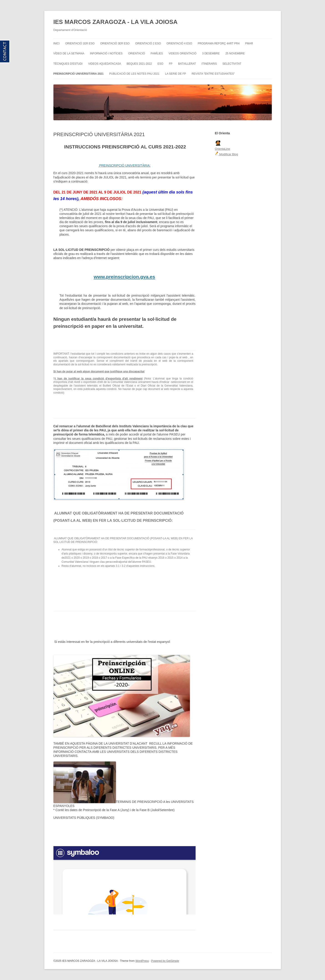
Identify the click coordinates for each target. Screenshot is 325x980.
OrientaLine (223, 149)
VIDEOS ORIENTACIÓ (182, 53)
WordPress (142, 961)
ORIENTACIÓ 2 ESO (148, 43)
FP (171, 64)
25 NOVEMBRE (235, 53)
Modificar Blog (227, 154)
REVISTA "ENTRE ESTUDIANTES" (213, 74)
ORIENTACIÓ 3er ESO (115, 43)
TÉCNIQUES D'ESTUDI (68, 64)
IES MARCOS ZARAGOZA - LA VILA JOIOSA (116, 22)
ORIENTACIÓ (137, 53)
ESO (160, 64)
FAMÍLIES (157, 53)
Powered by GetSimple (165, 961)
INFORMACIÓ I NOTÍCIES (106, 53)
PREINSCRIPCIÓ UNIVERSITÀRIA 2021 (79, 74)
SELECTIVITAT (232, 64)
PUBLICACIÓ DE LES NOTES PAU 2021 (134, 74)
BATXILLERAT (187, 64)
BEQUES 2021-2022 (139, 64)
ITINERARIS (209, 64)
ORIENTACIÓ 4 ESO (179, 43)
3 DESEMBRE (211, 53)
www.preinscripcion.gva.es (124, 277)
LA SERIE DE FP (176, 74)
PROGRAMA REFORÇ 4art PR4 (219, 43)
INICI (57, 43)
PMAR (249, 43)
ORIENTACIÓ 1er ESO (80, 43)
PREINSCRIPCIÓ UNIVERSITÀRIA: (124, 165)
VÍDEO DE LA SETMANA (69, 53)
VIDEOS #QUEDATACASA (105, 64)
